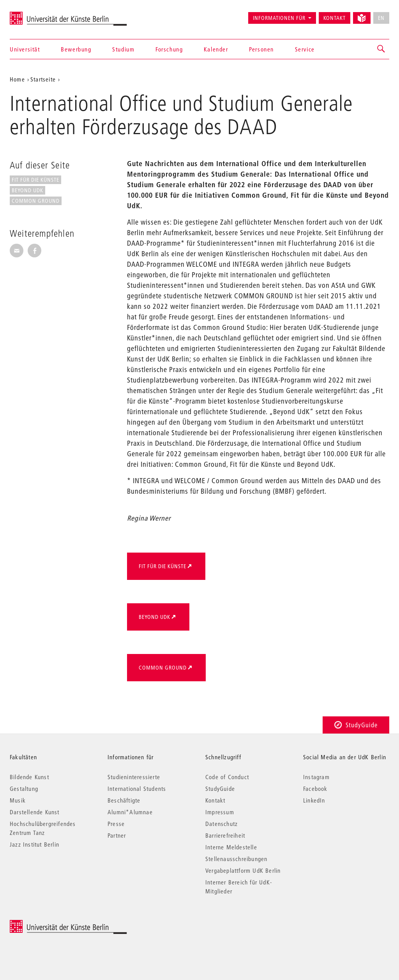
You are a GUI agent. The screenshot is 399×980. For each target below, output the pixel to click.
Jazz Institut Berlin (34, 844)
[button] (381, 49)
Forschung (169, 49)
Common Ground (36, 201)
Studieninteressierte (134, 777)
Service (305, 49)
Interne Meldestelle (231, 847)
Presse (116, 824)
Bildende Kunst (29, 777)
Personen (261, 49)
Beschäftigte (124, 800)
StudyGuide (356, 725)
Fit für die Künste (35, 180)
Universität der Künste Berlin (40, 14)
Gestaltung (24, 789)
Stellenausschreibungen (236, 859)
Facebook (315, 789)
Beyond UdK (27, 190)
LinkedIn (314, 800)
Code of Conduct (227, 777)
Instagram (316, 777)
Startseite (43, 79)
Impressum (220, 812)
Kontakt (335, 18)
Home (17, 79)
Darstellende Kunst (35, 812)
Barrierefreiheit (225, 835)
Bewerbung (76, 49)
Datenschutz (222, 824)
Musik (18, 800)
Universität (25, 49)
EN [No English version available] (381, 18)
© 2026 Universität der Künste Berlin (50, 924)
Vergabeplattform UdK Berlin (243, 870)
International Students (137, 789)
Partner (117, 835)
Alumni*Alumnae (130, 812)
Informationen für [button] (279, 18)
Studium (123, 49)
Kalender (216, 49)
